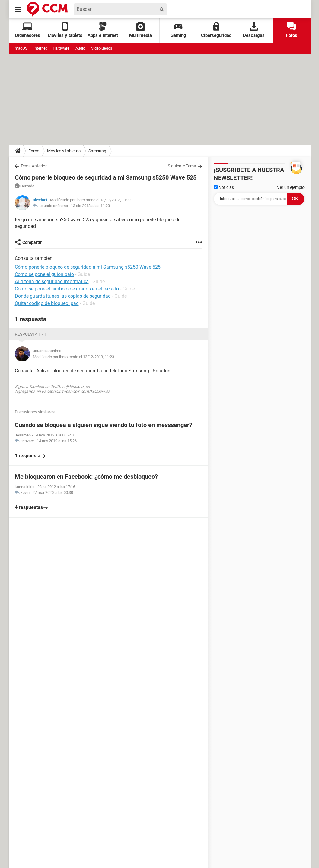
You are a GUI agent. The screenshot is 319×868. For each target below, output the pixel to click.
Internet (40, 48)
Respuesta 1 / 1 (31, 334)
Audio (80, 48)
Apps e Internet (103, 30)
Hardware (61, 48)
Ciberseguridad (216, 30)
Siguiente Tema (182, 166)
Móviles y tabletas (64, 151)
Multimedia (140, 30)
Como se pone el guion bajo (44, 274)
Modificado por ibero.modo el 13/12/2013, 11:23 (73, 357)
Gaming (178, 30)
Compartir (32, 242)
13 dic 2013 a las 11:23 (90, 206)
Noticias (224, 187)
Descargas (254, 30)
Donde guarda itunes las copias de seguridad (63, 296)
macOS (21, 48)
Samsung (97, 151)
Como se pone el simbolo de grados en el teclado (67, 289)
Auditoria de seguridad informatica (52, 282)
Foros (292, 30)
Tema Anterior (34, 166)
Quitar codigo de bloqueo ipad (47, 303)
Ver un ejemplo (291, 187)
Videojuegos (102, 48)
